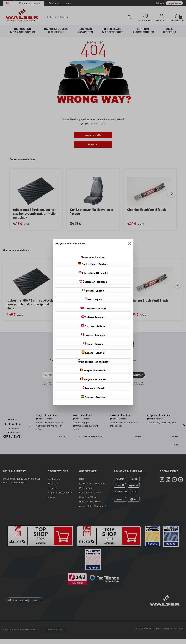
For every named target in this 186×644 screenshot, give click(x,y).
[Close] (130, 243)
